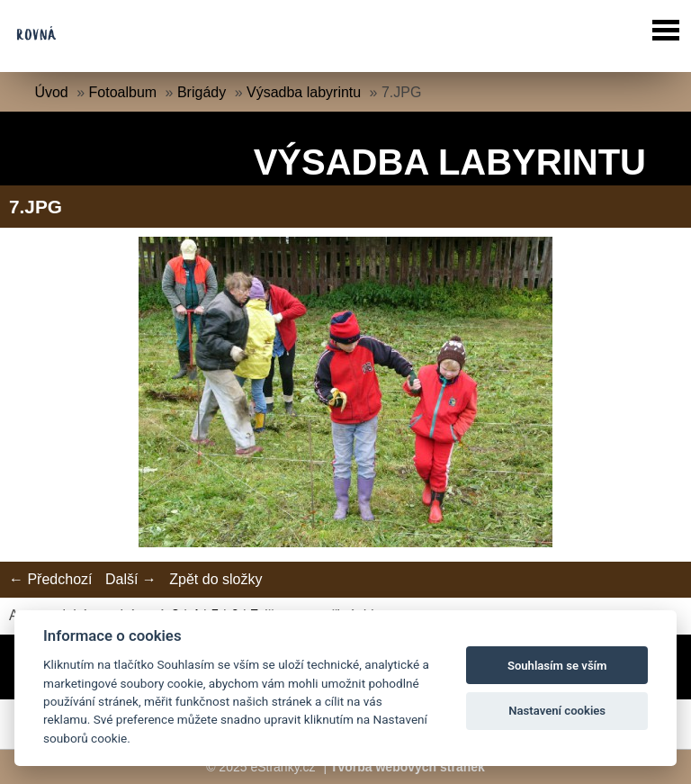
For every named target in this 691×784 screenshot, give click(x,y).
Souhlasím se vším (557, 666)
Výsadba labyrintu (304, 92)
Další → (131, 579)
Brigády (202, 92)
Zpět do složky (215, 579)
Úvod (51, 92)
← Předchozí (50, 579)
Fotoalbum (123, 92)
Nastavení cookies (557, 711)
